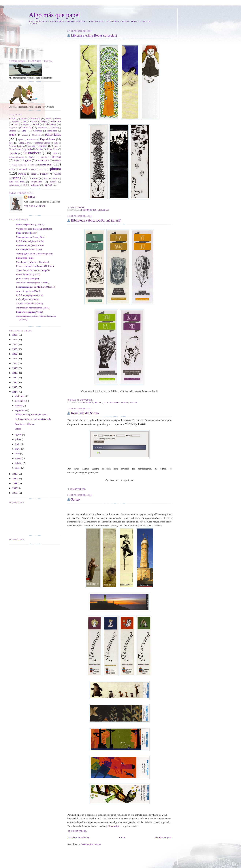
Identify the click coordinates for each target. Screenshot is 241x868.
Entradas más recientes (78, 837)
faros (11, 143)
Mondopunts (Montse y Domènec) (32, 262)
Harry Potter (52, 149)
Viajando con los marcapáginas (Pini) (34, 229)
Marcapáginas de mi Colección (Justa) (34, 254)
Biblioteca (87, 403)
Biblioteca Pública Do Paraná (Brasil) (96, 220)
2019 (15, 368)
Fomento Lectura (16, 146)
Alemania (36, 118)
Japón (31, 157)
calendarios (50, 124)
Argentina (15, 122)
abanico (24, 119)
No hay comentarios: (81, 400)
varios (133, 403)
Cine (24, 131)
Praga (34, 174)
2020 (15, 363)
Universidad (14, 185)
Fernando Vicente (43, 143)
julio (18, 439)
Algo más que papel (54, 15)
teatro (55, 179)
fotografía (31, 146)
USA (25, 185)
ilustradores (89, 210)
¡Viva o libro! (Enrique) (27, 279)
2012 (15, 479)
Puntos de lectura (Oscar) (28, 274)
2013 (15, 474)
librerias (103, 210)
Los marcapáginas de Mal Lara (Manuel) (36, 287)
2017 (15, 378)
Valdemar (35, 185)
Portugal (22, 174)
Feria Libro (24, 143)
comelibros (52, 131)
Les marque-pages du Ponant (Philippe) (35, 266)
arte (24, 121)
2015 (15, 387)
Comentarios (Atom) (91, 844)
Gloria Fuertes (15, 149)
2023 (15, 349)
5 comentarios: (77, 489)
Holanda (13, 153)
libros (17, 161)
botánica (26, 124)
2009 (15, 493)
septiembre (21, 410)
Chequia (12, 131)
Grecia (39, 149)
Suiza (46, 179)
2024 (15, 344)
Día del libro (37, 135)
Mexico (58, 161)
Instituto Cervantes (16, 157)
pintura (55, 169)
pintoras (43, 169)
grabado (28, 149)
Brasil (98, 403)
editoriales (53, 134)
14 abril (13, 118)
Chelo (32, 197)
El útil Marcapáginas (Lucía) (30, 241)
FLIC (56, 143)
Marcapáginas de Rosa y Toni (30, 237)
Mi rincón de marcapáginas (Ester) (33, 308)
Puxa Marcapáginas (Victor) (30, 312)
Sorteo (75, 499)
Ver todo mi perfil (35, 206)
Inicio (122, 837)
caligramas (13, 128)
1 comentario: (77, 207)
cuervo (25, 135)
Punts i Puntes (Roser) (27, 233)
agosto (19, 435)
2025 (15, 340)
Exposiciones (48, 139)
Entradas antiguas (163, 837)
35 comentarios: (78, 831)
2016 (15, 382)
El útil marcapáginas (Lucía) (30, 295)
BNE (16, 124)
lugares (27, 160)
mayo (18, 449)
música (12, 169)
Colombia (37, 131)
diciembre (20, 396)
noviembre (21, 401)
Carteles (54, 128)
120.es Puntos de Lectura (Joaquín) (33, 270)
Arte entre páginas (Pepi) (28, 291)
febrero (19, 463)
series (125, 403)
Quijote (58, 174)
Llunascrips (113, 826)
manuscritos (43, 160)
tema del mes (16, 182)
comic (12, 135)
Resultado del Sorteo (85, 413)
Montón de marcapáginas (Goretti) (33, 283)
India (55, 153)
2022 (15, 354)
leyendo (44, 157)
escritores (31, 139)
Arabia (48, 119)
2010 (15, 488)
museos (46, 164)
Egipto (21, 140)
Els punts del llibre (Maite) (29, 249)
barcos (34, 122)
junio (18, 444)
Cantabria (26, 127)
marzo (19, 458)
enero (18, 468)
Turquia (53, 182)
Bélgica (44, 122)
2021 (15, 359)
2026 (15, 335)
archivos (58, 119)
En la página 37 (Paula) (27, 299)
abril (18, 454)
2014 (15, 392)
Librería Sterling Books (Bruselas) (94, 35)
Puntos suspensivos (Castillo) (30, 225)
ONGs (34, 169)
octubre (19, 406)
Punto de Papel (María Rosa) (30, 245)
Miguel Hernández (19, 165)
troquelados (36, 182)
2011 (15, 483)
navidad (23, 169)
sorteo (35, 178)
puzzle (44, 174)
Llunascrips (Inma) (25, 258)
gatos (56, 146)
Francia (43, 146)
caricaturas (43, 128)
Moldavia (33, 165)
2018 (15, 373)
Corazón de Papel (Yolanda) (29, 303)
